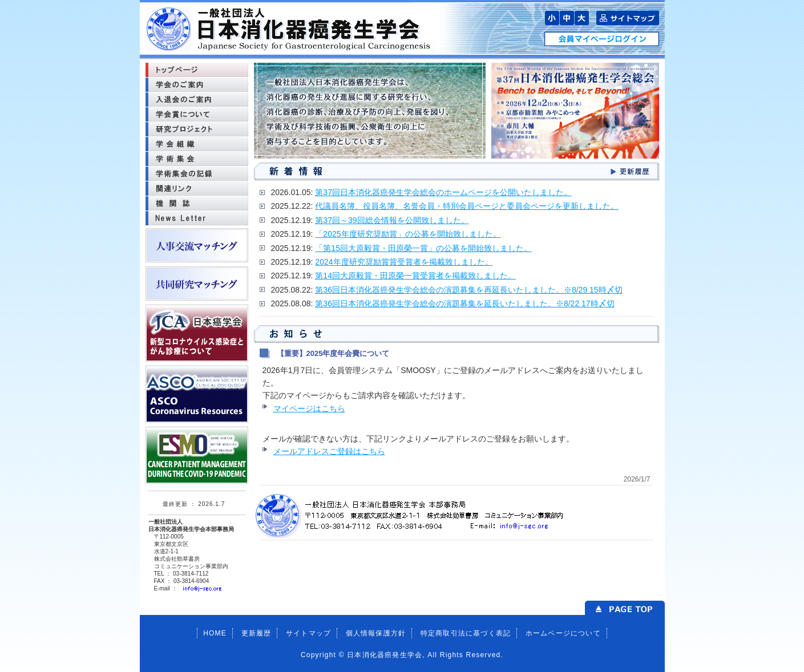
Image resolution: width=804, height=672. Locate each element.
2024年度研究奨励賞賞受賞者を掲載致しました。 (404, 262)
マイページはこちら (309, 408)
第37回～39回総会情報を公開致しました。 (392, 220)
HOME (215, 633)
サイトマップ (308, 633)
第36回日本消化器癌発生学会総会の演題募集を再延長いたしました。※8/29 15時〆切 (468, 290)
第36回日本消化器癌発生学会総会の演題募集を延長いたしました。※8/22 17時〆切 (464, 303)
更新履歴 (256, 633)
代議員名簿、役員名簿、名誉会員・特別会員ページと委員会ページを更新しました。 (467, 206)
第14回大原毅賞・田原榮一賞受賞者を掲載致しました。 (415, 276)
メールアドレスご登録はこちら (329, 451)
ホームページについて (563, 633)
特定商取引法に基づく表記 (466, 633)
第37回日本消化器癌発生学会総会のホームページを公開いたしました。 (443, 192)
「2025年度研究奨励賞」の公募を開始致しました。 (408, 234)
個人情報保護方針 (376, 633)
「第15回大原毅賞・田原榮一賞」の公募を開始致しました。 (423, 248)
